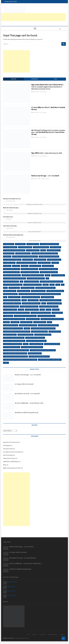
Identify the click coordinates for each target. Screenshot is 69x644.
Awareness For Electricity (11, 442)
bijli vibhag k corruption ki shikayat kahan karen (25, 256)
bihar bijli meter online (54, 250)
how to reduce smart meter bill (36, 278)
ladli (5, 288)
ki (63, 285)
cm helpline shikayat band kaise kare (27, 263)
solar (49, 322)
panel (42, 310)
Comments (34, 79)
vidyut (26, 344)
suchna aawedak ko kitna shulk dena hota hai (43, 328)
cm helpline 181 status (54, 260)
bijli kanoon (7, 256)
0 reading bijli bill (9, 244)
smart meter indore (26, 322)
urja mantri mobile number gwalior (35, 338)
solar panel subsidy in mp (11, 325)
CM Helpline (7, 445)
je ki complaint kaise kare (31, 281)
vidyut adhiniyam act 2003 (52, 344)
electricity (25, 266)
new (44, 303)
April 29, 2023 (35, 92)
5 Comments (43, 92)
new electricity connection (11, 306)
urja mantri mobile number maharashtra (14, 341)
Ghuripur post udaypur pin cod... (12, 199)
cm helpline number (9, 263)
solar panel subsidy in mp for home (13, 328)
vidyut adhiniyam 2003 (36, 344)
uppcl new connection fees (25, 335)
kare (58, 285)
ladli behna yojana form (28, 288)
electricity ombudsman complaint (48, 269)
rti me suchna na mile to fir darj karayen (14, 319)
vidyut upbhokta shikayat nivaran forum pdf (15, 353)
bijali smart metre (9, 253)
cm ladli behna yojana (44, 263)
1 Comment (43, 137)
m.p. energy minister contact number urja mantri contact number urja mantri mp (40, 294)
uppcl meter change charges (39, 331)
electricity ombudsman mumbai (49, 272)
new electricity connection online (49, 306)
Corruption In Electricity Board (12, 452)
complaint (55, 263)
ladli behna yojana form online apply (45, 288)
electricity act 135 (35, 266)
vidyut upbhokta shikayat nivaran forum (32, 347)
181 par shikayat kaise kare (41, 247)
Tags (55, 79)
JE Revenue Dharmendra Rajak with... (13, 235)
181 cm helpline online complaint (49, 244)
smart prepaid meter (40, 322)
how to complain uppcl (58, 275)
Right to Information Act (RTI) (12, 468)
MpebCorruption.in (8, 638)
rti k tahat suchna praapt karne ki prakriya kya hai (16, 313)
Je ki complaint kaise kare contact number (51, 281)
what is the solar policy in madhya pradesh (50, 360)
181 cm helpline (20, 244)
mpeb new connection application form (50, 300)
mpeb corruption (33, 300)
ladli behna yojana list (10, 291)
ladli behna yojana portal (10, 294)
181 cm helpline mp (33, 244)
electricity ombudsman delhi (11, 272)
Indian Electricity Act (9, 458)
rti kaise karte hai (57, 313)
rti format (56, 310)
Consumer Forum (8, 449)
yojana (6, 363)
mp (5, 297)
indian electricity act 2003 (11, 281)
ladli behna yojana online (38, 291)
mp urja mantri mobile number (12, 300)
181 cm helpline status (10, 247)
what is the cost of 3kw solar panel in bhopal (15, 356)
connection (7, 266)
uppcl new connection (10, 335)
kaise (52, 285)
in (47, 278)
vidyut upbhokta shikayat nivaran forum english (16, 350)
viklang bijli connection (35, 353)
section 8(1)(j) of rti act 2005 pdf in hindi (52, 319)
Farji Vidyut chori (8, 217)
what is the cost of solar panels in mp (39, 356)
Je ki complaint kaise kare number (13, 285)
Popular (14, 79)
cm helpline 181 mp (40, 260)
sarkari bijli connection (33, 319)
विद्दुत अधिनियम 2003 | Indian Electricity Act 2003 (47, 153)
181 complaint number (25, 247)
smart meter (15, 322)
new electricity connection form (29, 306)
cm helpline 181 (28, 260)
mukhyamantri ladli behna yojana (31, 303)
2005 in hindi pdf (55, 247)
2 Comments (43, 112)
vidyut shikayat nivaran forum (12, 347)
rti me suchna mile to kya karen (46, 316)
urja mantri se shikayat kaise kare (13, 344)
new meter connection (10, 310)
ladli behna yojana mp (24, 291)
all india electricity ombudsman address (14, 250)
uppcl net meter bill (55, 331)
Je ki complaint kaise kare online (32, 285)
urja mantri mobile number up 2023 (36, 341)
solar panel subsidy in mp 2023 (28, 325)
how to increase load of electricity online (15, 278)
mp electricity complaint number (31, 297)
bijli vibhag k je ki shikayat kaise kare (49, 256)
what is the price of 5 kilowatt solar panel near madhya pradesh (20, 360)
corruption (16, 266)
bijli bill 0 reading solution (23, 253)
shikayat (6, 322)
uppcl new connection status (43, 335)
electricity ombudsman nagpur (12, 275)
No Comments (43, 156)
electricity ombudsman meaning (30, 272)
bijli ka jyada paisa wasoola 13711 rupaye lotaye (45, 253)
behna (43, 250)
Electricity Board (8, 455)
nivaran (21, 310)
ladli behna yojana (14, 288)
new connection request (54, 303)
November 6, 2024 (36, 179)
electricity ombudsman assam (29, 269)
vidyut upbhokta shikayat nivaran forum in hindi (43, 350)
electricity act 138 (48, 266)
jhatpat (46, 285)
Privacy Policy (42, 634)
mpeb (24, 300)
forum (48, 275)
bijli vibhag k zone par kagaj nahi (12, 260)
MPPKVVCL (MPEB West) (11, 462)
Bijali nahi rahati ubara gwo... (11, 208)
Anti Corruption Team (33, 250)
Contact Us (62, 634)
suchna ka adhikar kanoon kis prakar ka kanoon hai (17, 331)
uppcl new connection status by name (14, 338)
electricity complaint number (12, 269)
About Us (34, 634)
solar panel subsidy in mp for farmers (48, 325)
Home (28, 634)
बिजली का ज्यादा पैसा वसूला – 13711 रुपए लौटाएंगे (45, 176)
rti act (48, 310)
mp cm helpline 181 (14, 297)
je (21, 281)
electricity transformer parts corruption (33, 275)
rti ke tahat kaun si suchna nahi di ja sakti (25, 316)
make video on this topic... (10, 226)
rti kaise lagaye (8, 316)
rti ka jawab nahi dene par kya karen (41, 313)
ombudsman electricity (32, 310)
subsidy (27, 328)
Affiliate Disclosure (53, 634)
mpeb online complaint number (12, 303)
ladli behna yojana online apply (55, 291)
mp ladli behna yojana (47, 297)
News (5, 465)
